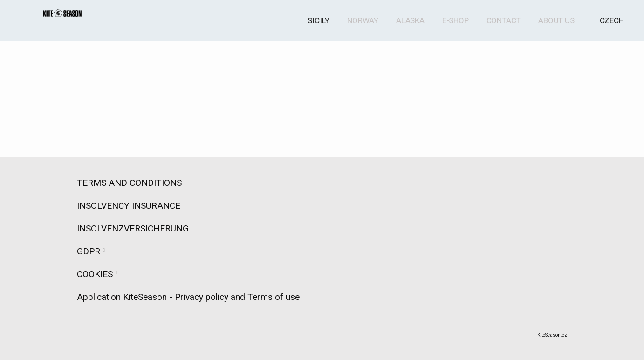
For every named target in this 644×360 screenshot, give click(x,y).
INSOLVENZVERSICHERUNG (133, 228)
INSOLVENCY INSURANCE (129, 206)
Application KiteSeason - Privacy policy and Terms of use (188, 297)
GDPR (89, 251)
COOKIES (95, 274)
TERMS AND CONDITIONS (137, 183)
